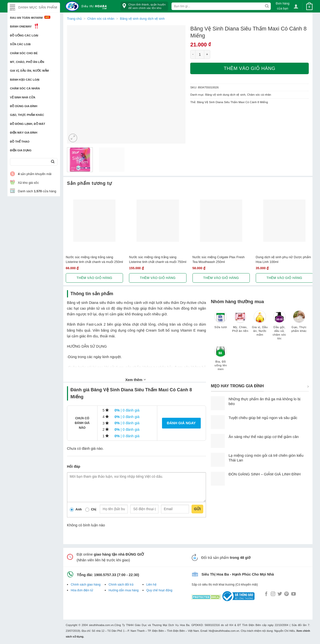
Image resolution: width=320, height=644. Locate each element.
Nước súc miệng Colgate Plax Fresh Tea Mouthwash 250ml (219, 259)
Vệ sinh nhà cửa (23, 97)
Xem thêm (135, 380)
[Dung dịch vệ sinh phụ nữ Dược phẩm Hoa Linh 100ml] (284, 221)
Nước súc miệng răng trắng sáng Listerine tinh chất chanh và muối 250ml (94, 259)
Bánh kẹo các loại (25, 80)
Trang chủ (74, 19)
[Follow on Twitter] (280, 594)
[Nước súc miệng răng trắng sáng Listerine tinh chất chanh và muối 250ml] (94, 221)
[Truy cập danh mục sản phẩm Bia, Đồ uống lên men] (221, 360)
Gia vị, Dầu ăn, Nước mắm (29, 71)
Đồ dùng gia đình (24, 106)
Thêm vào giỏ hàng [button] (94, 278)
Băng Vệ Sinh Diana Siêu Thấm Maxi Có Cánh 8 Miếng (232, 102)
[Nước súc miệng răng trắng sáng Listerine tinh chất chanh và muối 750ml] (158, 221)
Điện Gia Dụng (21, 150)
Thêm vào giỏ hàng (249, 68)
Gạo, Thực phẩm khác (27, 115)
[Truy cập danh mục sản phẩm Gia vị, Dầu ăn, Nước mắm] (260, 326)
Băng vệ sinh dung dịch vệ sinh (142, 19)
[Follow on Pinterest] (286, 594)
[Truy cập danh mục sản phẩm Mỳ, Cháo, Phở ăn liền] (240, 324)
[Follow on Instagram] (273, 594)
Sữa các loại (20, 44)
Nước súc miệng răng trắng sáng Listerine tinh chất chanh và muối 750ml (158, 259)
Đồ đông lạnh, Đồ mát (28, 124)
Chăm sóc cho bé (24, 53)
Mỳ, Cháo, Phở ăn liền (27, 62)
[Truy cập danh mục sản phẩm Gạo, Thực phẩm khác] (299, 324)
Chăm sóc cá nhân (25, 88)
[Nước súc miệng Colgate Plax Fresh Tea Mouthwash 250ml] (221, 221)
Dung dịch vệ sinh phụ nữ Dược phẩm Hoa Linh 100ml (283, 259)
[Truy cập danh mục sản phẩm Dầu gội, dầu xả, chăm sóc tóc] (279, 327)
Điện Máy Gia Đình (24, 133)
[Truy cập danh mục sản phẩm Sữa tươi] (221, 322)
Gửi (197, 509)
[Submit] (53, 162)
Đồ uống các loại (24, 35)
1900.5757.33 (105, 575)
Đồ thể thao (20, 142)
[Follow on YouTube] (293, 594)
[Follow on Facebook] (266, 594)
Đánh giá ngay (181, 423)
